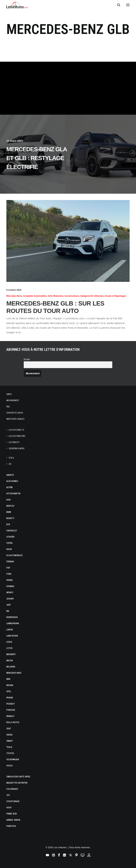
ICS (10, 464)
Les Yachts (14, 442)
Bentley (10, 506)
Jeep (9, 605)
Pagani (10, 698)
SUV (50, 296)
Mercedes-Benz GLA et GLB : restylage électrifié (37, 158)
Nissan (10, 685)
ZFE (8, 795)
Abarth (10, 475)
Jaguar (10, 599)
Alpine (10, 487)
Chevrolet (12, 531)
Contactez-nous (15, 413)
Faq (8, 407)
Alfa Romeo (12, 481)
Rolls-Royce (13, 722)
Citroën (10, 537)
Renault (10, 716)
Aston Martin (13, 494)
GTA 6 (11, 458)
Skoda (9, 735)
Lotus (9, 648)
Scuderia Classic (17, 448)
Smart (10, 741)
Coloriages (12, 789)
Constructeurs (72, 296)
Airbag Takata (13, 820)
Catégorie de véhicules (92, 296)
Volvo (9, 766)
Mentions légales (15, 419)
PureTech (11, 826)
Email (27, 359)
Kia (8, 611)
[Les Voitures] (17, 5)
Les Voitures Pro (17, 436)
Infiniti (10, 593)
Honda (10, 580)
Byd (8, 524)
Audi (8, 500)
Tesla (9, 747)
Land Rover (12, 636)
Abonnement (13, 400)
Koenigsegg (12, 617)
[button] (128, 5)
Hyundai (10, 586)
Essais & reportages (115, 296)
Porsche (11, 710)
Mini (8, 679)
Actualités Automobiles (35, 296)
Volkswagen (13, 759)
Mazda (10, 661)
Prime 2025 (12, 814)
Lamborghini (13, 623)
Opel (9, 691)
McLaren (11, 667)
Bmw (9, 512)
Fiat (8, 568)
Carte (9, 394)
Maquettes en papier (17, 783)
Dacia (9, 549)
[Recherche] (117, 5)
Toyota (10, 753)
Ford (9, 574)
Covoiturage (13, 801)
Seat (9, 729)
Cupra (9, 543)
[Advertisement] (68, 88)
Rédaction (58, 296)
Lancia (10, 630)
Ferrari (10, 562)
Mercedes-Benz (14, 296)
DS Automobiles (15, 555)
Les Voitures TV (16, 430)
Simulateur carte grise (18, 777)
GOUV (9, 808)
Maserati (11, 654)
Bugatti (10, 518)
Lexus (9, 642)
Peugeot (11, 704)
